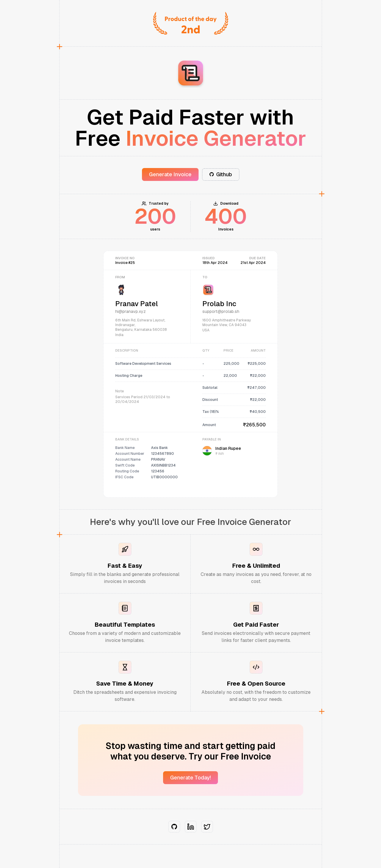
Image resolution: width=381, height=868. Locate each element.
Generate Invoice (170, 174)
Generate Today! (190, 778)
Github (221, 174)
